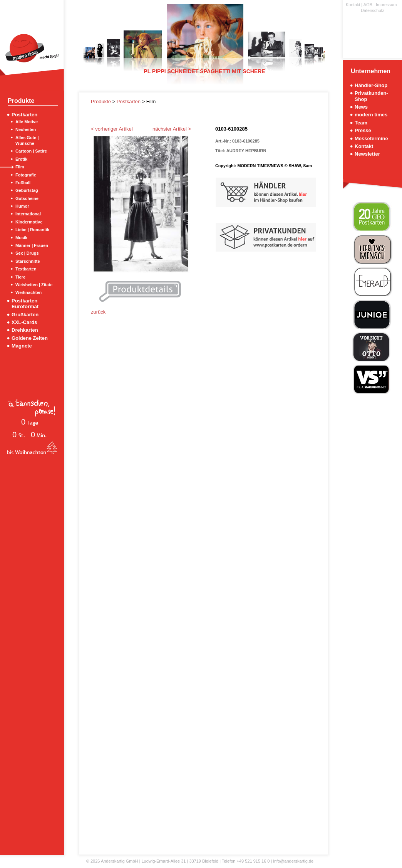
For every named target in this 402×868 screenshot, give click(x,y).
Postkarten (24, 115)
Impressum (386, 5)
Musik (21, 238)
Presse (363, 130)
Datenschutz (373, 10)
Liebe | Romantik (32, 230)
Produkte (102, 102)
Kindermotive (29, 222)
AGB (368, 5)
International (28, 214)
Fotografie (26, 175)
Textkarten (26, 269)
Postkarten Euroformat (25, 304)
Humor (22, 206)
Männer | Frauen (32, 245)
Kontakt (353, 5)
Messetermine (371, 139)
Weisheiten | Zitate (34, 285)
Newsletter (367, 154)
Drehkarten (25, 330)
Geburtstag (27, 190)
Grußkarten (25, 315)
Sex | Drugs (27, 253)
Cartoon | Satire (31, 151)
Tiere (20, 277)
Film (20, 167)
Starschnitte (28, 261)
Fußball (23, 183)
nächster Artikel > (172, 129)
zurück (98, 312)
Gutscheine (27, 198)
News (361, 107)
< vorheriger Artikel (112, 129)
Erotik (21, 159)
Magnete (22, 346)
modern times (371, 115)
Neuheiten (26, 129)
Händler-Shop (371, 85)
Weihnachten (28, 292)
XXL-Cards (24, 322)
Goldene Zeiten (30, 338)
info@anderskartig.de (293, 861)
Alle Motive (27, 122)
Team (361, 123)
